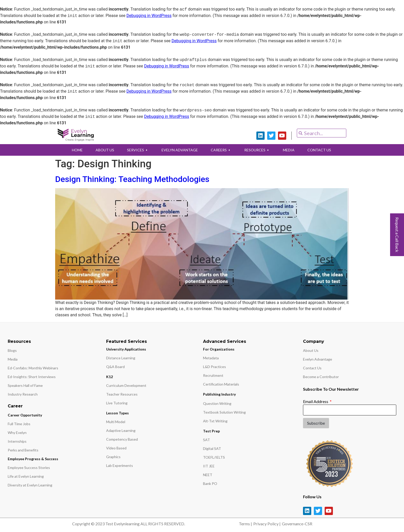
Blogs (12, 350)
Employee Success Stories (29, 468)
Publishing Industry (219, 394)
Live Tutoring (117, 403)
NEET (208, 475)
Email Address (316, 401)
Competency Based (122, 439)
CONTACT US (324, 150)
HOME (73, 150)
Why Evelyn (17, 433)
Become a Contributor (321, 377)
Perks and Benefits (23, 450)
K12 (110, 377)
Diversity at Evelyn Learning (30, 485)
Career (15, 406)
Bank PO (210, 483)
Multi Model (116, 422)
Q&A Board (115, 367)
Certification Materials (221, 384)
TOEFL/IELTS (214, 457)
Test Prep (211, 431)
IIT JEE (209, 466)
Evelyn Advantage (318, 359)
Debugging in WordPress (149, 16)
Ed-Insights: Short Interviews (32, 377)
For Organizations (219, 349)
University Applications (126, 349)
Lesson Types (117, 413)
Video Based (116, 448)
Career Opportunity (25, 415)
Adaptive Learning (121, 430)
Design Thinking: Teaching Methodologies (132, 179)
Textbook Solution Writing (224, 412)
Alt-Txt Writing (215, 421)
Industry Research (23, 394)
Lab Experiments (120, 465)
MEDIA (292, 150)
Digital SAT (212, 448)
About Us (311, 350)
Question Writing (217, 403)
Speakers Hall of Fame (25, 385)
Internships (17, 441)
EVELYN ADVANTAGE (179, 150)
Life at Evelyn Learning (26, 476)
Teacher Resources (122, 394)
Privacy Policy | (267, 524)
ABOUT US (102, 150)
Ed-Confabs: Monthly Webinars (33, 368)
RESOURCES (259, 150)
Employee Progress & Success (33, 459)
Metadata (211, 358)
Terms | (245, 524)
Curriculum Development (126, 385)
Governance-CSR (297, 524)
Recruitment (213, 375)
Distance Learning (121, 358)
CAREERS (222, 150)
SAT (207, 440)
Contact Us (312, 368)
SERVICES (136, 150)
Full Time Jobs (19, 424)
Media (13, 359)
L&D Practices (214, 367)
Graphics (113, 457)
